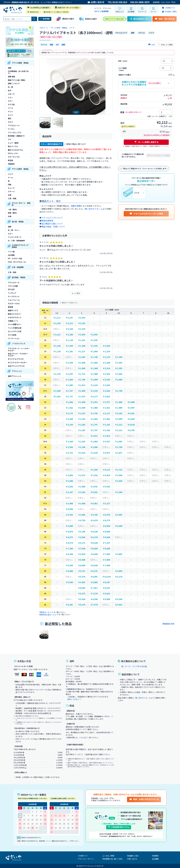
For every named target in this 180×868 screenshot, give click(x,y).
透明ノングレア (14, 83)
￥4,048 (119, 526)
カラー (10, 101)
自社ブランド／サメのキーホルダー (18, 355)
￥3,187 (69, 492)
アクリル (44, 45)
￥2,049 (82, 408)
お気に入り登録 (165, 45)
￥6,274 (82, 605)
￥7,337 (106, 543)
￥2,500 (69, 447)
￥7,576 (94, 594)
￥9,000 (106, 549)
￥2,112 (57, 318)
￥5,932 (119, 605)
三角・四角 (12, 198)
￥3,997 (131, 408)
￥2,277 (94, 396)
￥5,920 (82, 599)
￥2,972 (82, 475)
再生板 (10, 160)
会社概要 (155, 859)
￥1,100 (57, 346)
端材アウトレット (15, 376)
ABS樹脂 (11, 255)
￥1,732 (82, 374)
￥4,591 (94, 487)
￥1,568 (57, 391)
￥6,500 (94, 565)
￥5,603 (82, 582)
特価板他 (11, 164)
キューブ (11, 188)
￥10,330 (106, 577)
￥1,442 (82, 357)
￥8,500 (94, 599)
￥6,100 (94, 532)
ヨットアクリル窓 (15, 331)
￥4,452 (94, 503)
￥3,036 (119, 481)
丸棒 (10, 195)
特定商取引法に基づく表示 (112, 859)
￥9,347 (106, 588)
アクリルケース (14, 282)
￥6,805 (94, 582)
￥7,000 (106, 565)
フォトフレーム (14, 300)
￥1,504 (69, 363)
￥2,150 (57, 323)
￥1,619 (57, 396)
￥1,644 (69, 380)
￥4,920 (82, 554)
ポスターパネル (14, 303)
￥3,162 (106, 425)
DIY (57, 45)
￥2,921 (106, 408)
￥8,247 (106, 582)
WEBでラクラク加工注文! (114, 19)
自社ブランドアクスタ (16, 366)
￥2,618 (106, 391)
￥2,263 (119, 413)
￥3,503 (69, 515)
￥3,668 (131, 402)
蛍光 (10, 118)
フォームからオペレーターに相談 (146, 214)
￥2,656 (94, 419)
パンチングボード (15, 237)
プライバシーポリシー (86, 859)
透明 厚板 (11, 77)
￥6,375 (106, 520)
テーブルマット (14, 296)
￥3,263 (106, 430)
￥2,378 (82, 329)
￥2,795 (94, 413)
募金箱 (10, 307)
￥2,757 (106, 402)
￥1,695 (119, 380)
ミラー (10, 97)
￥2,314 (106, 368)
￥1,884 (94, 363)
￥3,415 (106, 436)
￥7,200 (69, 549)
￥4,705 (131, 430)
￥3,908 (82, 487)
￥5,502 (106, 487)
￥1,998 (94, 374)
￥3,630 (69, 487)
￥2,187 (69, 318)
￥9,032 (106, 594)
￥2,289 (69, 335)
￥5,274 (119, 577)
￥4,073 (106, 453)
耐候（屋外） (13, 213)
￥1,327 (82, 351)
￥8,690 (106, 599)
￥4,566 (82, 537)
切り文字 (11, 289)
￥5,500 (69, 565)
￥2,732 (69, 453)
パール (10, 108)
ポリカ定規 (12, 335)
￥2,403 (82, 335)
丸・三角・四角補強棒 (16, 241)
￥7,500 (82, 549)
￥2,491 (119, 442)
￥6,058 (106, 526)
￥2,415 (106, 374)
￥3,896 (69, 526)
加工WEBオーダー (140, 19)
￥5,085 (82, 560)
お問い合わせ (96, 2)
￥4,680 (69, 571)
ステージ (11, 191)
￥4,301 (131, 413)
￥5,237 (106, 503)
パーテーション (14, 338)
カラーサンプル (14, 157)
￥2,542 (82, 442)
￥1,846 (69, 402)
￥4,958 (119, 571)
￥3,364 (94, 470)
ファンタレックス (15, 132)
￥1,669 (82, 368)
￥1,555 (119, 363)
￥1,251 (82, 340)
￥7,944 (106, 560)
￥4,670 (69, 532)
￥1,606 (82, 363)
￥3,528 (94, 453)
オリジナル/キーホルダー (18, 362)
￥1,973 (82, 396)
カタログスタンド (15, 317)
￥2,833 (106, 396)
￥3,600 (94, 447)
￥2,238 (69, 329)
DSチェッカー (13, 153)
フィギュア (12, 293)
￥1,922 (69, 408)
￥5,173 (82, 543)
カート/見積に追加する (146, 142)
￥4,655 (119, 554)
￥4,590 (69, 509)
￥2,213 (69, 323)
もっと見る (76, 293)
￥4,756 (82, 520)
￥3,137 (106, 413)
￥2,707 (94, 425)
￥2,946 (69, 481)
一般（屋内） (13, 209)
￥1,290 (82, 346)
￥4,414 (106, 475)
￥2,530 (106, 380)
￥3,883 (82, 515)
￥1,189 (69, 346)
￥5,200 (82, 532)
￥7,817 (94, 588)
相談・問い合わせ (165, 19)
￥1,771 (69, 396)
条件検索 (45, 19)
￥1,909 (82, 402)
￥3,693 (119, 515)
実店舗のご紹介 (133, 856)
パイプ (10, 174)
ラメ (10, 139)
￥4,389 (69, 554)
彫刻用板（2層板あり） (17, 136)
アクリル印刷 (13, 286)
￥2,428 (69, 442)
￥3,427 (106, 442)
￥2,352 (82, 323)
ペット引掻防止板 (15, 328)
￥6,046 (94, 554)
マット (10, 111)
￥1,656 (94, 351)
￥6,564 (106, 537)
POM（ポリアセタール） (17, 262)
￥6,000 (82, 565)
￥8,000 (94, 549)
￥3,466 (69, 503)
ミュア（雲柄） (14, 143)
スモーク (11, 94)
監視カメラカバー (15, 314)
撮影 (52, 45)
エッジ (10, 115)
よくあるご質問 (108, 856)
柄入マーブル (13, 146)
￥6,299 (94, 543)
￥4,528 (131, 425)
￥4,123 (106, 470)
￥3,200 (82, 447)
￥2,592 (106, 385)
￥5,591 (69, 605)
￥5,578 (106, 515)
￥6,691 (94, 577)
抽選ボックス (13, 310)
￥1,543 (94, 346)
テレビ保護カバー (15, 324)
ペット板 (11, 251)
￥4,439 (131, 419)
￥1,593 (94, 340)
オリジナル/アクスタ (16, 359)
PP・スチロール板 (15, 258)
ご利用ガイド (83, 856)
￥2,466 (94, 408)
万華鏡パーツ (13, 321)
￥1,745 (94, 357)
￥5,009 (69, 582)
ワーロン (11, 129)
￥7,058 (106, 554)
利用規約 (155, 856)
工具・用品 (12, 272)
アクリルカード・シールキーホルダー (19, 349)
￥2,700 (119, 447)
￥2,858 (94, 442)
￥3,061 (106, 419)
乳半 (10, 90)
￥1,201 (69, 351)
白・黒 (10, 87)
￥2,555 (94, 335)
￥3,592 (94, 475)
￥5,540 (119, 599)
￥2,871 (94, 436)
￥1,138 (69, 340)
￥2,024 (106, 346)
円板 (10, 184)
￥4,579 (69, 543)
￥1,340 (119, 357)
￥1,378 (57, 374)
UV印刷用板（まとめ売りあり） (18, 72)
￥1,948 (94, 368)
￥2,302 (82, 318)
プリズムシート (14, 125)
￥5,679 (94, 520)
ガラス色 (11, 104)
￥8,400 (106, 532)
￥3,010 (82, 453)
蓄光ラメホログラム (15, 150)
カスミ (10, 122)
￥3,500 (119, 475)
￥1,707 (69, 391)
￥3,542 (82, 492)
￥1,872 (82, 385)
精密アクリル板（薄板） (17, 80)
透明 (10, 68)
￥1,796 (119, 391)
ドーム (10, 177)
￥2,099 (94, 380)
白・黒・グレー (14, 230)
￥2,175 (106, 357)
